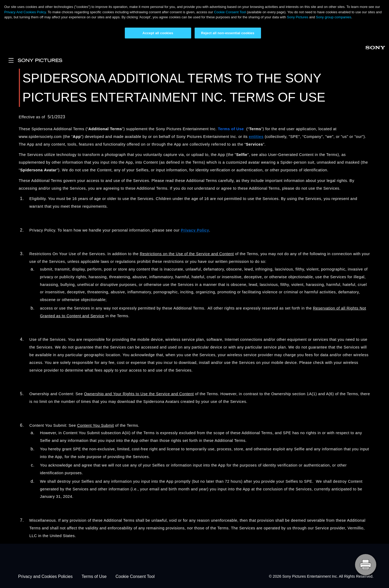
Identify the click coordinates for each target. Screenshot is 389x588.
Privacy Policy (195, 230)
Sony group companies (334, 17)
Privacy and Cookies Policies (45, 576)
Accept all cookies (158, 33)
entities (256, 137)
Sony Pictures (298, 17)
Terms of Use (94, 576)
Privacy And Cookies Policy (25, 12)
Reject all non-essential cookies (228, 33)
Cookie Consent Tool (230, 12)
